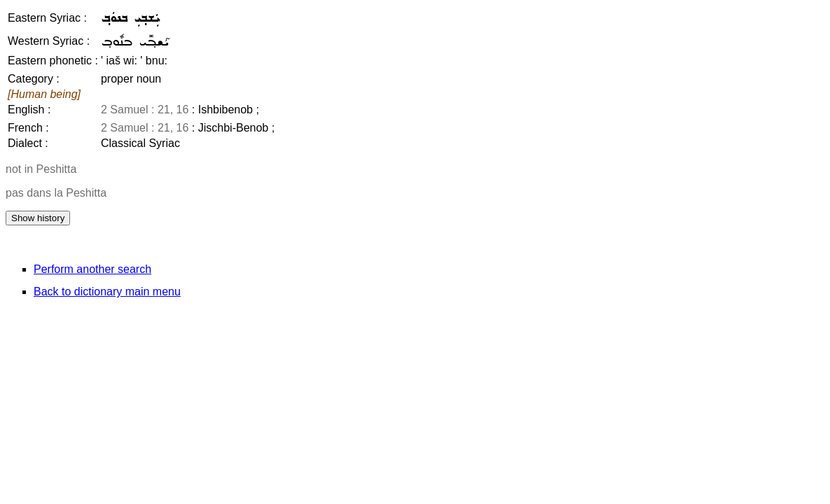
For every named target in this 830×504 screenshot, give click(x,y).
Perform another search (92, 269)
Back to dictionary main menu (107, 292)
